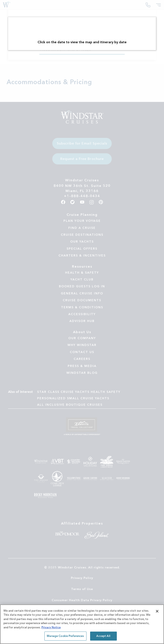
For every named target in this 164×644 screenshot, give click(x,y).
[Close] (157, 611)
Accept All (103, 636)
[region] (82, 624)
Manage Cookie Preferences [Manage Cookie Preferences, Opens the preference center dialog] (65, 636)
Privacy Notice (51, 627)
